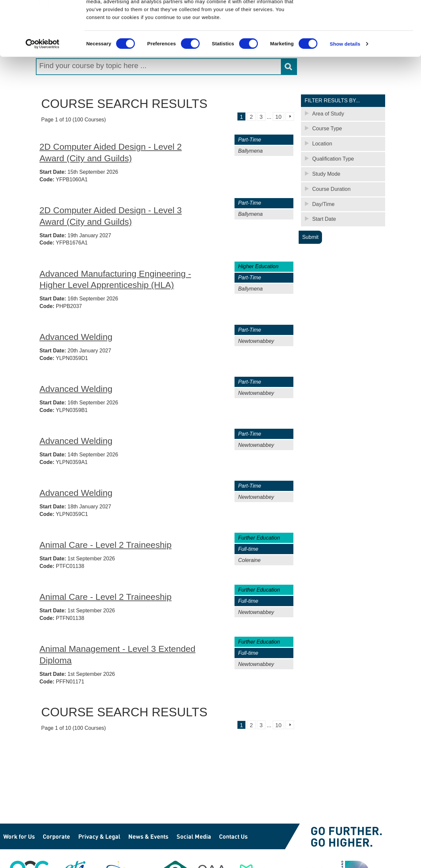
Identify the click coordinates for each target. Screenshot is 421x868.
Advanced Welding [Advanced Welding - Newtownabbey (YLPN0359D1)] (76, 337)
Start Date (324, 219)
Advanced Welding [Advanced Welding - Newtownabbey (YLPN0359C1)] (76, 493)
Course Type (327, 128)
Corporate (56, 836)
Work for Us (19, 836)
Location (322, 143)
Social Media (194, 836)
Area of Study (328, 113)
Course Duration (331, 189)
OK (366, 16)
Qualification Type (333, 158)
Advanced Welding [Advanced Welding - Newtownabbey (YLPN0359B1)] (76, 389)
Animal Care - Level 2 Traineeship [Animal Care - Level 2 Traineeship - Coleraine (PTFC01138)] (106, 545)
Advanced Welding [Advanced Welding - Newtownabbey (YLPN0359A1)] (76, 441)
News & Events (148, 836)
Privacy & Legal (99, 836)
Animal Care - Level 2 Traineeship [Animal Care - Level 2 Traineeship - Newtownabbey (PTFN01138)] (106, 597)
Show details (345, 82)
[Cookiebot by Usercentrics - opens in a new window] (43, 82)
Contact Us (233, 836)
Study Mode (326, 174)
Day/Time (323, 204)
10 (278, 117)
